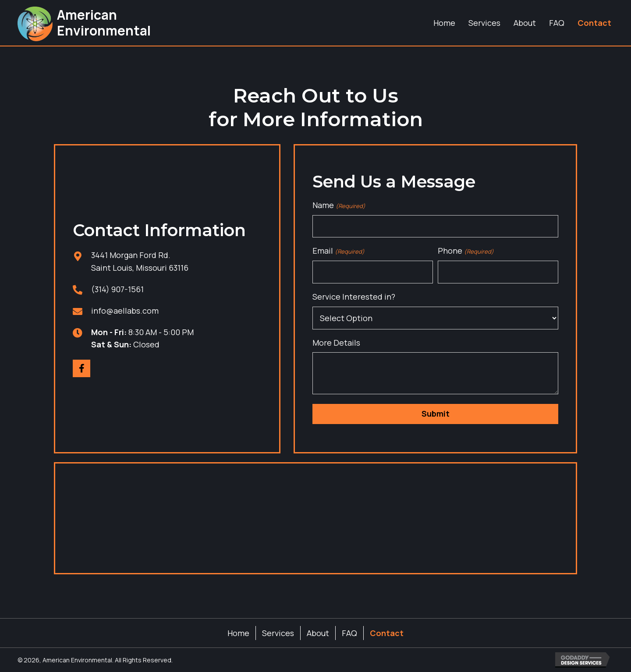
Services (278, 633)
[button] (82, 368)
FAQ (349, 633)
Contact (387, 633)
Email (338, 251)
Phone (466, 251)
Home (238, 633)
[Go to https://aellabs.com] (84, 23)
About (318, 633)
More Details (336, 343)
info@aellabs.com (125, 311)
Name (339, 205)
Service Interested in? (354, 297)
